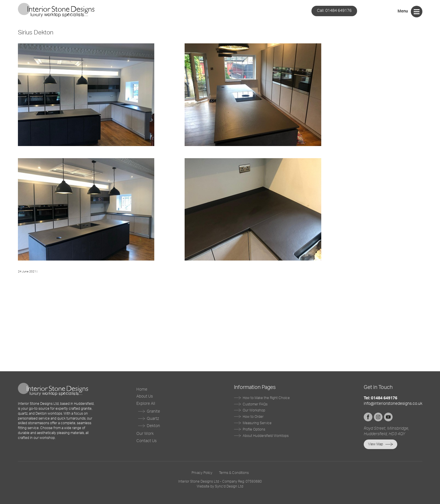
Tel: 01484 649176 (380, 398)
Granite (153, 411)
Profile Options (254, 429)
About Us (145, 396)
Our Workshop (254, 410)
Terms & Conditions (234, 473)
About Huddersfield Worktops (266, 436)
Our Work (145, 434)
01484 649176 (334, 11)
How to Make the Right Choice (266, 398)
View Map (376, 444)
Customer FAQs (255, 404)
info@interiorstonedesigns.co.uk (393, 404)
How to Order (253, 417)
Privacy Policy (202, 473)
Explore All (146, 404)
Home (142, 389)
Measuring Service (257, 423)
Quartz (153, 419)
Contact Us (146, 441)
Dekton (153, 426)
